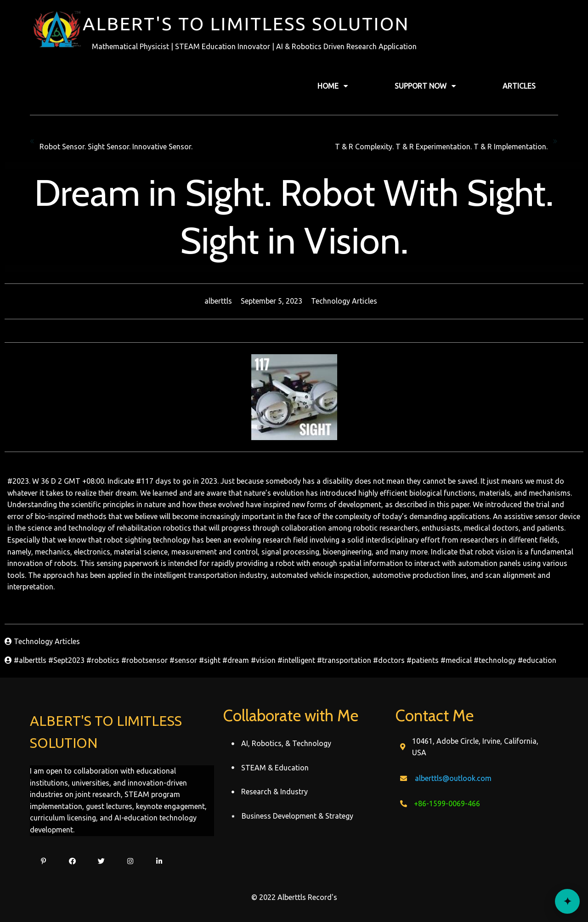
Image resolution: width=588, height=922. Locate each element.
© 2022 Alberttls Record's (294, 897)
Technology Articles (344, 301)
